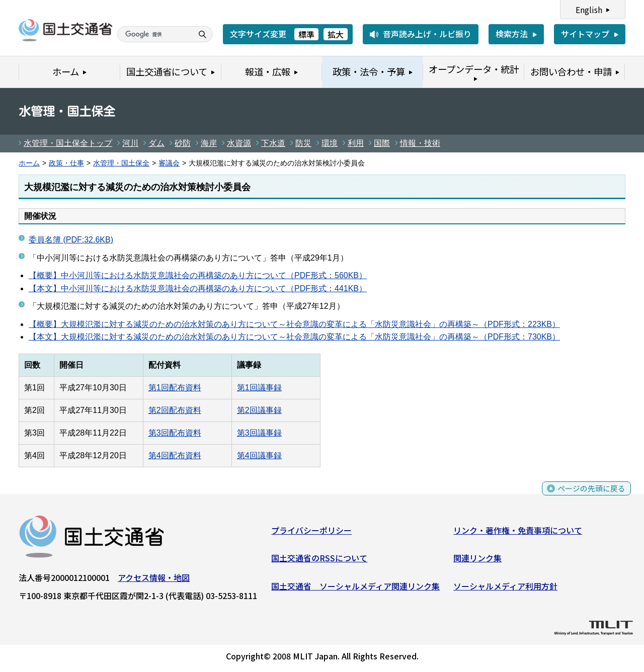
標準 (306, 34)
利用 (356, 143)
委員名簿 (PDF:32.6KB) (71, 240)
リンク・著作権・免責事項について (518, 532)
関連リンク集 (477, 560)
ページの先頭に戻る (590, 496)
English (589, 10)
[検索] (154, 34)
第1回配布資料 (175, 388)
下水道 (273, 143)
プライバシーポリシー (311, 532)
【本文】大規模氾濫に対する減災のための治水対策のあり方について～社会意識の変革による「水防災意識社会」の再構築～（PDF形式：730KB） (294, 337)
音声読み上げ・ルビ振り (427, 34)
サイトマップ (585, 34)
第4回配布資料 (175, 455)
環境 (330, 143)
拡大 (336, 34)
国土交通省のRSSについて (319, 560)
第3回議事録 (259, 433)
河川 (130, 143)
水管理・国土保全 (121, 163)
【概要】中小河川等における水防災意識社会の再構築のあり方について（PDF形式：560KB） (198, 275)
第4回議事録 (259, 455)
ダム (156, 143)
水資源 (239, 143)
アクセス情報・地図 (154, 579)
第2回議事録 (259, 410)
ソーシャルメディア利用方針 (505, 588)
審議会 (169, 163)
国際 (382, 143)
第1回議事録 (259, 388)
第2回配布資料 (175, 410)
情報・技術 (420, 143)
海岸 (209, 143)
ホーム (29, 163)
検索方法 (512, 34)
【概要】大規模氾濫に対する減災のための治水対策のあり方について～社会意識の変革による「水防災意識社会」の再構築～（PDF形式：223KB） (294, 324)
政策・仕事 (66, 163)
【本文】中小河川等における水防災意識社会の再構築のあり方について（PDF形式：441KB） (198, 288)
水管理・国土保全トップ (68, 143)
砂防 (183, 143)
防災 (303, 143)
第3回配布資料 (175, 433)
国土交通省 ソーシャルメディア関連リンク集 (355, 588)
